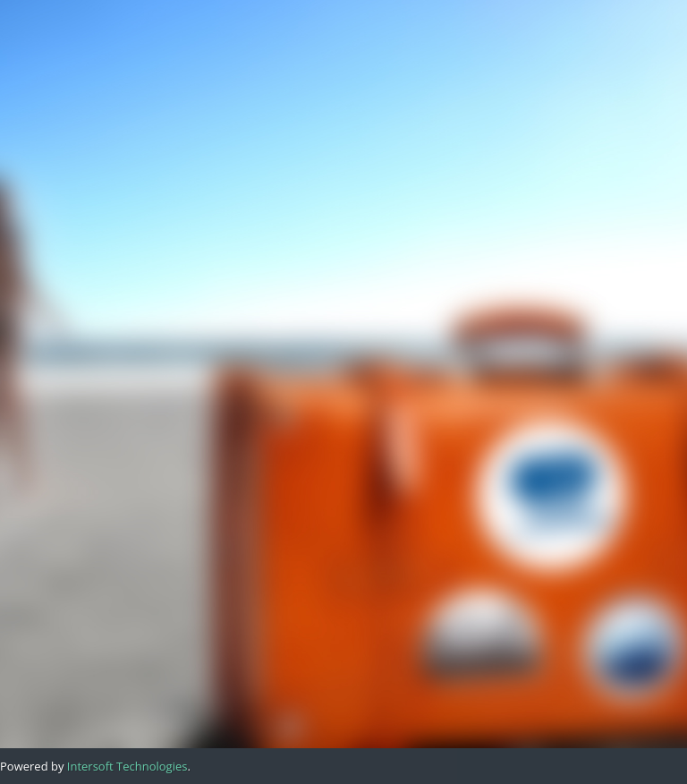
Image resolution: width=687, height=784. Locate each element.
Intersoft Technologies (127, 766)
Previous (111, 312)
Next (276, 337)
